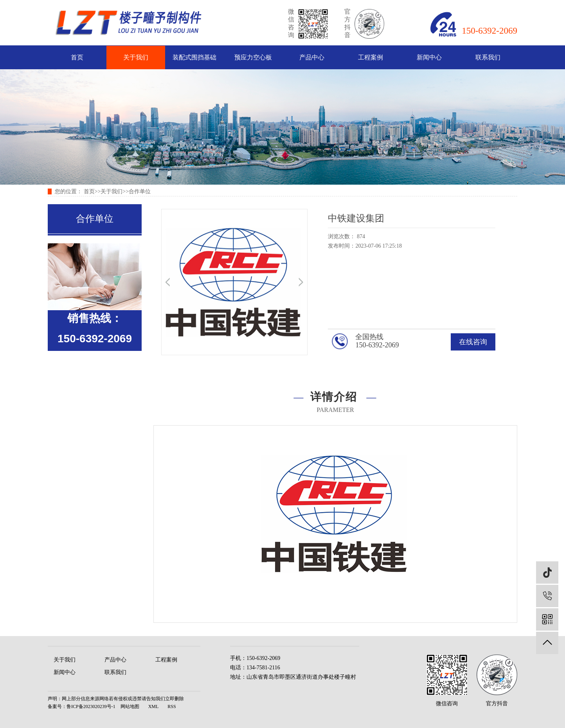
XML (154, 706)
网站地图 (130, 706)
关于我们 (136, 57)
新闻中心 (429, 57)
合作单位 (140, 191)
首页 (77, 57)
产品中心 (312, 57)
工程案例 (371, 57)
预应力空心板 (253, 57)
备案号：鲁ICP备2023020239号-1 (82, 706)
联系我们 (488, 57)
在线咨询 (473, 342)
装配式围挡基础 (194, 57)
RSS (172, 706)
